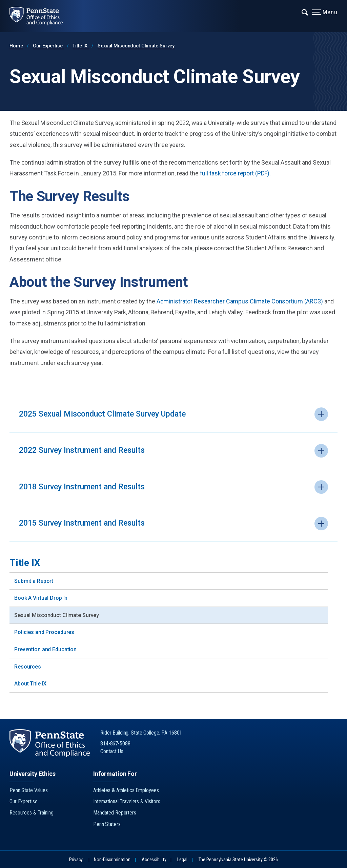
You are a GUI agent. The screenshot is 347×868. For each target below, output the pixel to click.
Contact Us (112, 751)
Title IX (81, 46)
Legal (182, 860)
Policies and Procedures (44, 632)
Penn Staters (107, 824)
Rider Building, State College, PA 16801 (141, 733)
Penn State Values (29, 790)
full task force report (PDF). (236, 173)
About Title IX (30, 684)
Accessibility (154, 860)
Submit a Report (34, 581)
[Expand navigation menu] (305, 12)
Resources (28, 667)
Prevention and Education (45, 649)
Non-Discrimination (112, 860)
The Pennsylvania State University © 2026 (238, 860)
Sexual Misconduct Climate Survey (136, 46)
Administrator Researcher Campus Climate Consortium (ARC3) (240, 301)
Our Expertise (48, 46)
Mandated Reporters (115, 813)
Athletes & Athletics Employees (126, 790)
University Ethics (33, 774)
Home (16, 46)
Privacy (76, 860)
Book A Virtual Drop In (41, 598)
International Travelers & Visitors (127, 801)
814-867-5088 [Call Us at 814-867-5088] (115, 744)
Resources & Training (32, 813)
